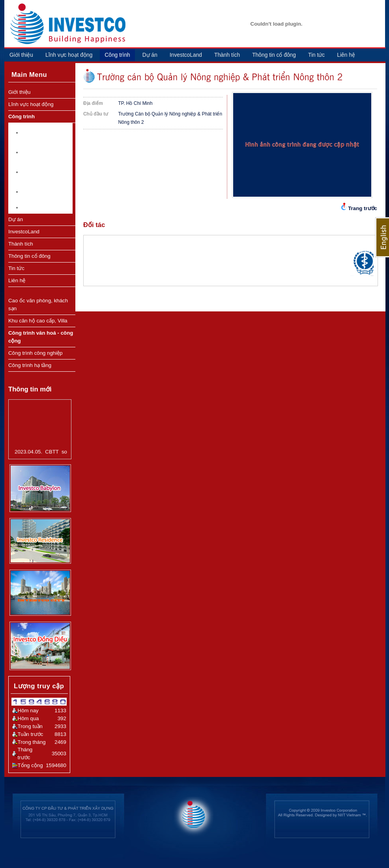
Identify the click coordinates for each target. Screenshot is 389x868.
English (382, 237)
